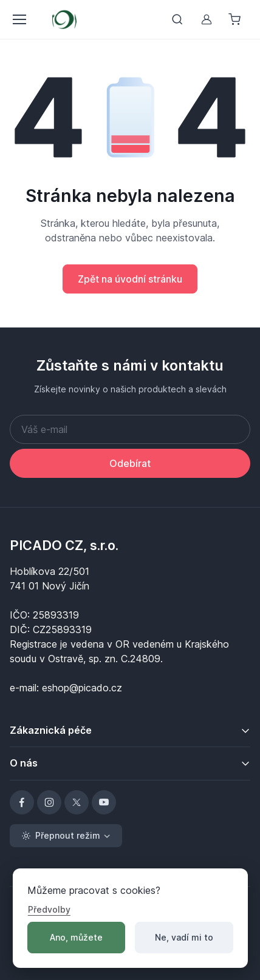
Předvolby (49, 909)
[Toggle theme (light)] (66, 836)
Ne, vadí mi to (184, 937)
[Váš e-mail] (130, 429)
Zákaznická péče (51, 730)
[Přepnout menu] (19, 19)
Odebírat (130, 463)
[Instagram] (49, 802)
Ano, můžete (76, 937)
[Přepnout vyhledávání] (177, 19)
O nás (24, 763)
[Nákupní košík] (236, 19)
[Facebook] (22, 802)
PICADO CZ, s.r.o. (64, 545)
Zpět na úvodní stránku (130, 279)
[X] (77, 802)
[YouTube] (104, 802)
